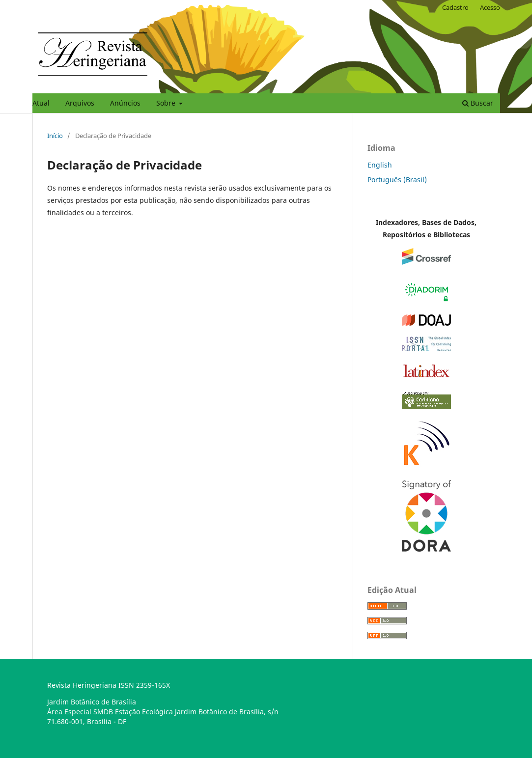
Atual (41, 103)
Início (55, 136)
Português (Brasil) (397, 180)
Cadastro (455, 7)
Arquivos (80, 103)
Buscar (478, 103)
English (380, 165)
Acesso (490, 7)
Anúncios (125, 103)
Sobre (167, 103)
